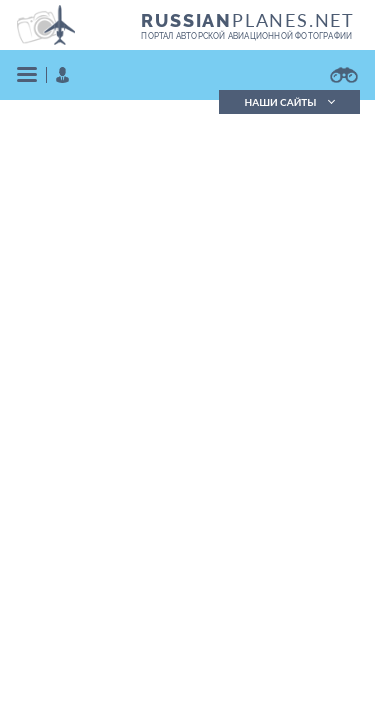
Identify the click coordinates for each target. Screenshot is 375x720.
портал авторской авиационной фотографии (246, 36)
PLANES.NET (248, 20)
